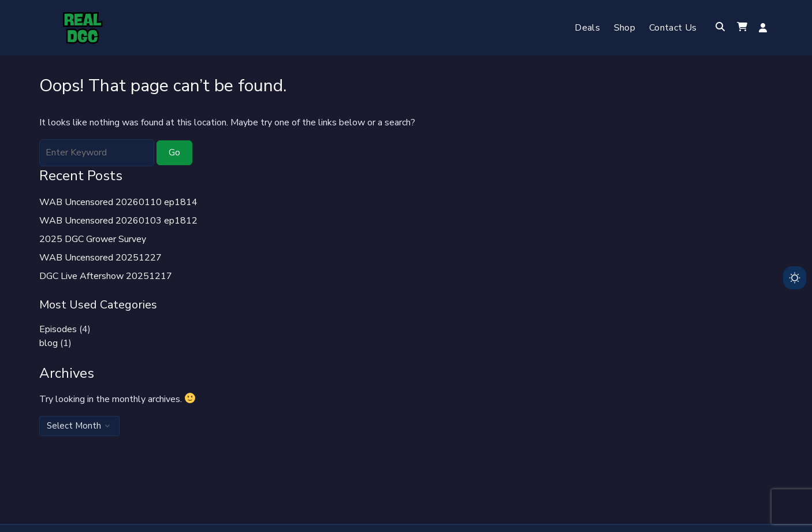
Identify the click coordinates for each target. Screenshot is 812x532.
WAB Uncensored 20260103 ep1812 (118, 221)
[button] (742, 28)
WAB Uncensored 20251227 (100, 258)
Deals (587, 28)
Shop (625, 28)
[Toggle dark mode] (795, 278)
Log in (763, 28)
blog (49, 343)
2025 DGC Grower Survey (93, 239)
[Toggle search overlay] (720, 28)
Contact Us (673, 28)
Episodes (58, 329)
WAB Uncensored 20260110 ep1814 (118, 202)
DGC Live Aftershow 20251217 (106, 276)
